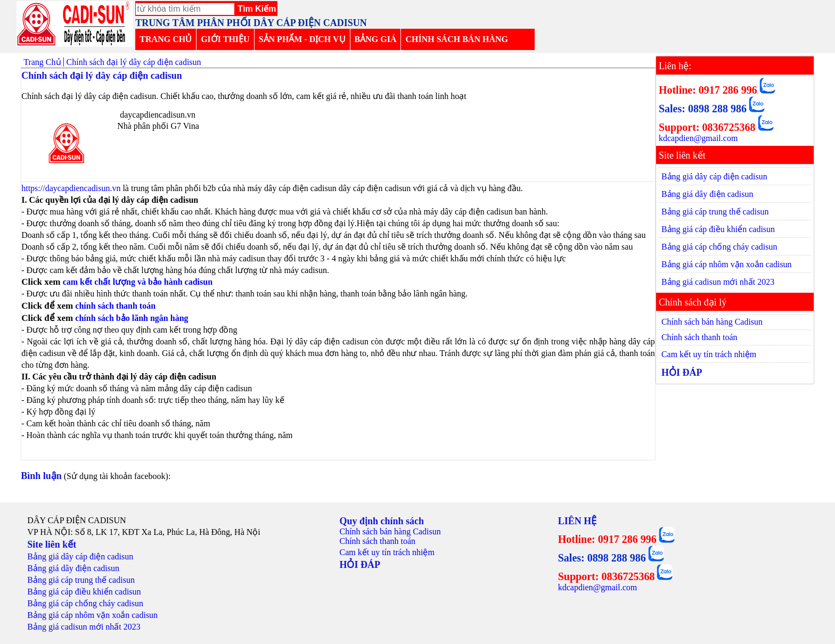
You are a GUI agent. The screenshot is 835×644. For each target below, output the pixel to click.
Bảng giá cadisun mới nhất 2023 (718, 282)
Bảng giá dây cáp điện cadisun (714, 176)
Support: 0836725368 (707, 127)
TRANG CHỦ (166, 39)
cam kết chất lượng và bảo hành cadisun (138, 282)
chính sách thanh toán (116, 306)
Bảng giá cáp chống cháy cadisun (719, 247)
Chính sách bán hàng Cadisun (712, 322)
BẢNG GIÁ (376, 39)
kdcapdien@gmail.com (698, 138)
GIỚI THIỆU (225, 39)
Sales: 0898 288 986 (703, 109)
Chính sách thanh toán (699, 337)
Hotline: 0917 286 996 (708, 90)
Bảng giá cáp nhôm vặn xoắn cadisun (727, 264)
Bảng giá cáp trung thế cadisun (715, 212)
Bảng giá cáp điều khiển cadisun (718, 229)
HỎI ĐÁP (682, 373)
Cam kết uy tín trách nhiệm (709, 354)
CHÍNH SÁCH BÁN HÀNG (456, 39)
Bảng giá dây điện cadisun (707, 194)
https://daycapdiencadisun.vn (71, 188)
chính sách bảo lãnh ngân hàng (132, 318)
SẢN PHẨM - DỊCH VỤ (302, 39)
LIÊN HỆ (578, 521)
